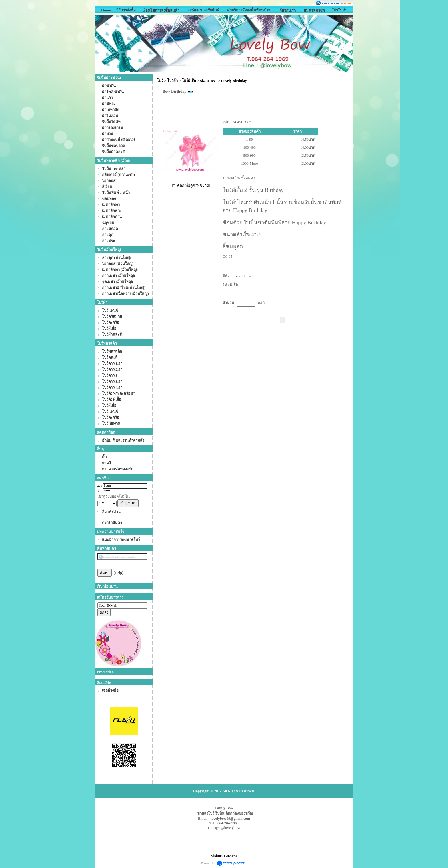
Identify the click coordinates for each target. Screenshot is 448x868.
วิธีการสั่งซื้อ (126, 10)
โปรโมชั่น (340, 10)
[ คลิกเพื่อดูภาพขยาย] (191, 185)
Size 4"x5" (209, 81)
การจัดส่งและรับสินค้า (204, 10)
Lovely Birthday (234, 81)
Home (106, 10)
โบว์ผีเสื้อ (189, 81)
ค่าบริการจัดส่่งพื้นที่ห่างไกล (249, 10)
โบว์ (160, 81)
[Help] (119, 573)
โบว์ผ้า (172, 81)
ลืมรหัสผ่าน (111, 512)
